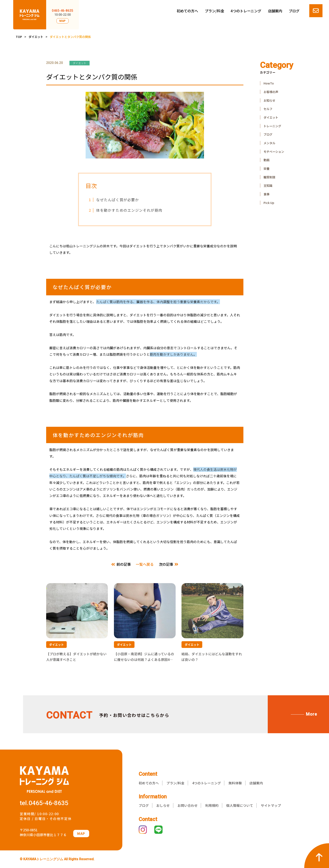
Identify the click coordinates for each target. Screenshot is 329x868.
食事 (266, 194)
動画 (266, 160)
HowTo (269, 83)
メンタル (269, 143)
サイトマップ (271, 805)
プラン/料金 (214, 11)
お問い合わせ (188, 805)
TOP (19, 37)
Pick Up (269, 203)
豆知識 (268, 186)
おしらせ (163, 805)
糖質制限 (269, 177)
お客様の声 (271, 92)
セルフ (268, 109)
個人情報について (240, 805)
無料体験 (235, 783)
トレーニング (272, 126)
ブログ (294, 11)
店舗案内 (275, 11)
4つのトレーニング (246, 11)
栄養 (266, 169)
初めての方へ (187, 11)
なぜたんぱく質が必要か (114, 200)
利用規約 (212, 805)
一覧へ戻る (145, 564)
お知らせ (269, 100)
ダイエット (36, 37)
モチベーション (274, 152)
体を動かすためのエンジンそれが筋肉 (125, 210)
